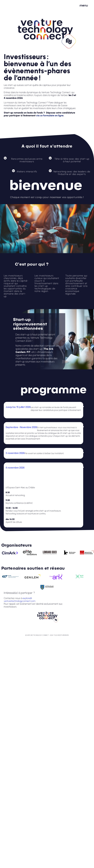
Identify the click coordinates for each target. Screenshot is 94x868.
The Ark (48, 349)
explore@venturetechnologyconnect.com (20, 599)
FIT (29, 352)
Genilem (21, 352)
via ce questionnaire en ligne (18, 413)
